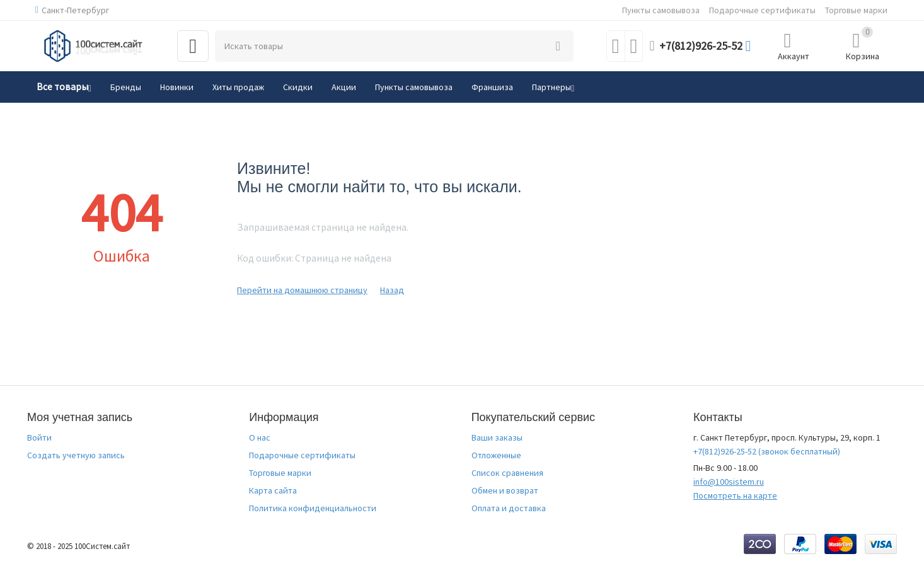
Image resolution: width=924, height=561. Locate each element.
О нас (260, 437)
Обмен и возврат (505, 490)
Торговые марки (856, 10)
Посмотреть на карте (735, 495)
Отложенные (496, 455)
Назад (392, 290)
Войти (39, 437)
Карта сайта (273, 490)
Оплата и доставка (509, 508)
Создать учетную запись (76, 455)
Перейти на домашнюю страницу (302, 290)
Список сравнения (507, 473)
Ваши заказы (497, 437)
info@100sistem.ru (729, 482)
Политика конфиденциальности (313, 508)
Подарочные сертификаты (762, 10)
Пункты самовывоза (661, 10)
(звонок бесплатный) (767, 451)
